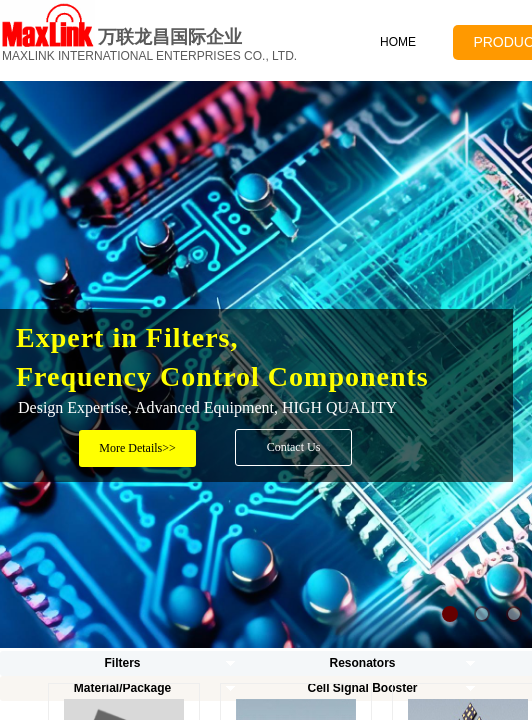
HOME (398, 42)
